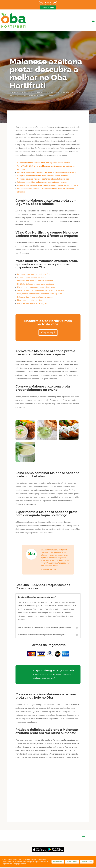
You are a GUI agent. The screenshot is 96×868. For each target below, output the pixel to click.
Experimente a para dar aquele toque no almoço (47, 185)
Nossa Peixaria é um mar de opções (32, 303)
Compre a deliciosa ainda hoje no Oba (43, 179)
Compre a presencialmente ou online (43, 176)
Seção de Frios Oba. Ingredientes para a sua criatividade (40, 290)
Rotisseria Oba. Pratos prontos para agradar (35, 297)
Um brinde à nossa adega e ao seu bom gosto (36, 287)
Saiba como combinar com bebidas (42, 182)
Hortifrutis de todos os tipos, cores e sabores (35, 284)
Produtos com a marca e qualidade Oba (34, 274)
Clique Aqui (48, 333)
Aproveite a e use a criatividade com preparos (46, 172)
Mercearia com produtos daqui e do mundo (35, 281)
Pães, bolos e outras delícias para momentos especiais (40, 294)
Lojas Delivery (48, 7)
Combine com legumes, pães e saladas (44, 163)
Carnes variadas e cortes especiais (31, 278)
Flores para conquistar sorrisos (30, 300)
